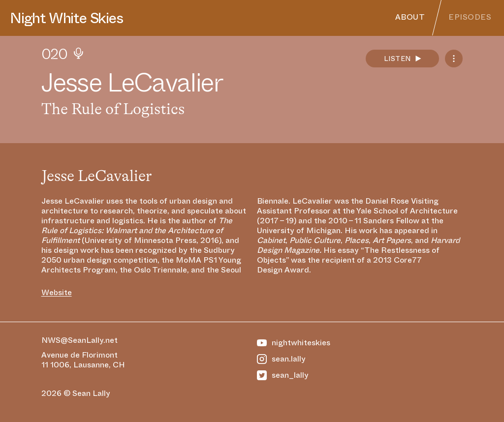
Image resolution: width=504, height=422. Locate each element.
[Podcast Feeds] (454, 59)
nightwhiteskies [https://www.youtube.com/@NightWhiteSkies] (294, 343)
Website (57, 293)
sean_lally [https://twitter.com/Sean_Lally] (283, 375)
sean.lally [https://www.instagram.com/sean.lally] (281, 359)
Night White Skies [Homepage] (66, 18)
